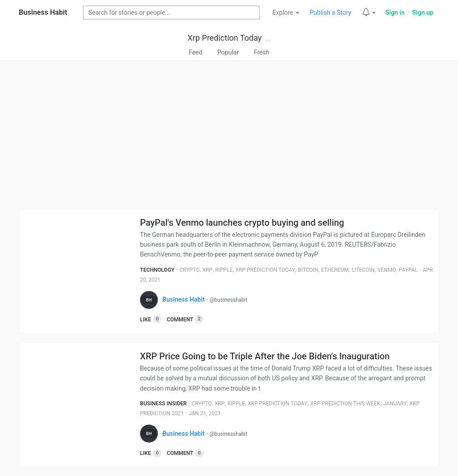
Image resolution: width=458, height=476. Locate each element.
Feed (195, 52)
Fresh (261, 52)
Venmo (387, 270)
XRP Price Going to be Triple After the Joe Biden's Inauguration (265, 356)
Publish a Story (330, 13)
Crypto (189, 270)
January (395, 404)
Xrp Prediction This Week (346, 404)
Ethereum (335, 270)
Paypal (408, 270)
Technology (157, 270)
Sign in (395, 13)
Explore (286, 13)
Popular (228, 52)
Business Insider (163, 404)
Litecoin (363, 270)
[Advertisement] (229, 137)
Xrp (207, 270)
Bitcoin (308, 270)
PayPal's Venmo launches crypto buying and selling (242, 223)
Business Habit (43, 12)
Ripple (224, 270)
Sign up (423, 13)
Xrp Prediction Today (225, 38)
